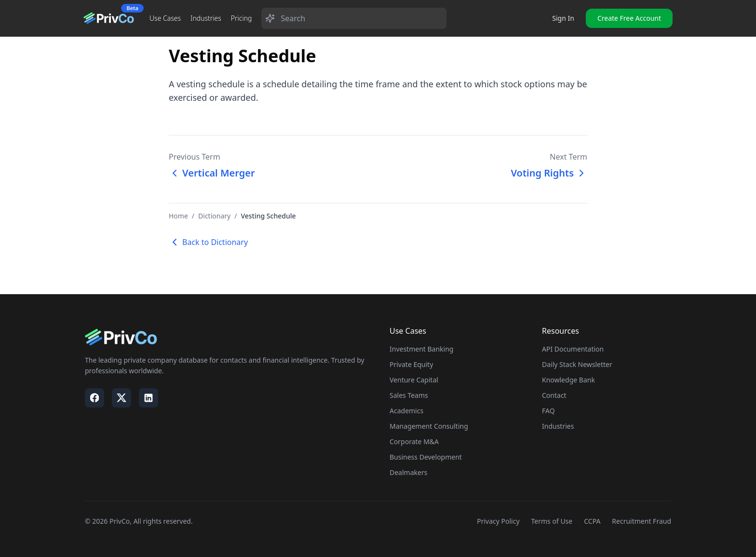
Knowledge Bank (568, 380)
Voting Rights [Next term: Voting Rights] (549, 173)
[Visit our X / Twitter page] (121, 398)
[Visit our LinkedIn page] (148, 398)
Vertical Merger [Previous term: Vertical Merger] (212, 173)
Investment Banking (421, 349)
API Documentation (573, 349)
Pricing (242, 18)
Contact (554, 395)
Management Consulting (429, 426)
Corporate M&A (414, 442)
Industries (206, 18)
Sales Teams (409, 395)
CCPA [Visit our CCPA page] (592, 521)
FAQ (548, 411)
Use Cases (165, 18)
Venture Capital (414, 380)
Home (178, 216)
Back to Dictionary (208, 242)
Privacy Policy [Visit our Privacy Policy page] (498, 521)
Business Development (426, 457)
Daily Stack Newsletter (577, 364)
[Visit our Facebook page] (94, 398)
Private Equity (411, 364)
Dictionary (214, 216)
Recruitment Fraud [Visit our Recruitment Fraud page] (641, 521)
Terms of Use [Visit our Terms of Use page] (552, 521)
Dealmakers (408, 472)
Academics (406, 411)
